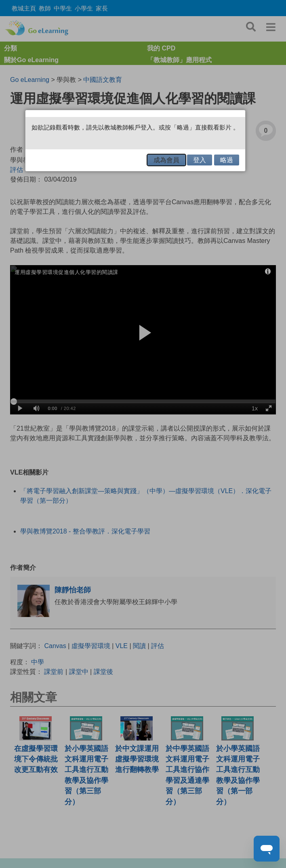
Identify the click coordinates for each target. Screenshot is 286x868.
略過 (227, 160)
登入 (200, 160)
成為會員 (166, 160)
